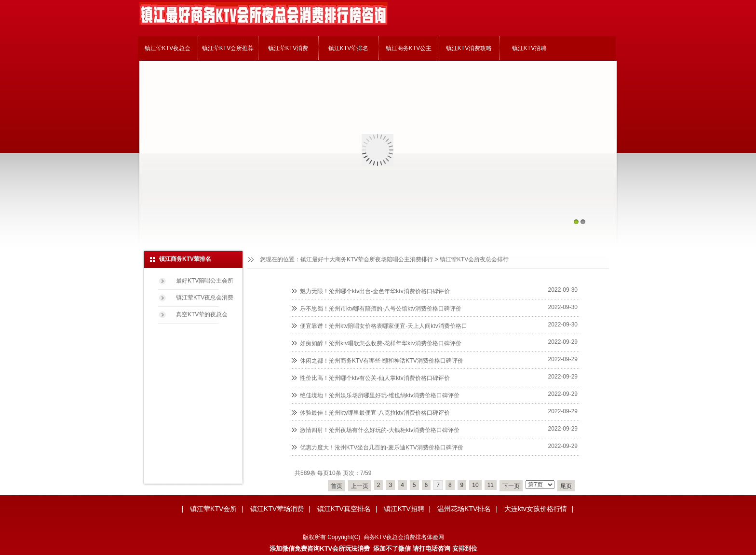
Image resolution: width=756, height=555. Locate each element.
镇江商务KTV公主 (409, 48)
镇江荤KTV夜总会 (168, 48)
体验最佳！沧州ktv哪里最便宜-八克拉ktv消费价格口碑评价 (375, 413)
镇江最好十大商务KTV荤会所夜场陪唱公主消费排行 (367, 259)
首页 (337, 486)
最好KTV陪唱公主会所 (205, 281)
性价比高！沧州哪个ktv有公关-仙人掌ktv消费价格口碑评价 (375, 378)
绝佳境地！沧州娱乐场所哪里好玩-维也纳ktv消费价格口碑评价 (380, 395)
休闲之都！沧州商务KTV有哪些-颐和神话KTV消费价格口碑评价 (382, 361)
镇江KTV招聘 (529, 48)
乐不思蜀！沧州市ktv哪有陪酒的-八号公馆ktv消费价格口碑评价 (381, 309)
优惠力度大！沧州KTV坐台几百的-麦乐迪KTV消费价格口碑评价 (382, 447)
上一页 (360, 486)
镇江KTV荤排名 (348, 48)
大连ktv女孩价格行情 (536, 509)
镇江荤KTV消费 (288, 48)
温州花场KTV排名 (464, 509)
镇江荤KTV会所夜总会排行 (474, 259)
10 (475, 485)
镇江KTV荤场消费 (277, 509)
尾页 (566, 486)
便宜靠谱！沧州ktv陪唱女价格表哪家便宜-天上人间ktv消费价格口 (384, 326)
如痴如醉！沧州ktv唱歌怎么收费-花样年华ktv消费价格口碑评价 (381, 343)
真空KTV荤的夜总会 (202, 314)
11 (491, 485)
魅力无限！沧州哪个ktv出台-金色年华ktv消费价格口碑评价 (375, 291)
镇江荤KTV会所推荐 (228, 48)
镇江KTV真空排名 (344, 509)
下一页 (511, 486)
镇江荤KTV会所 (213, 509)
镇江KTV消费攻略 (469, 48)
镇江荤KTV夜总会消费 (205, 298)
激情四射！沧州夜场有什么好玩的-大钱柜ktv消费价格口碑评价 (380, 430)
